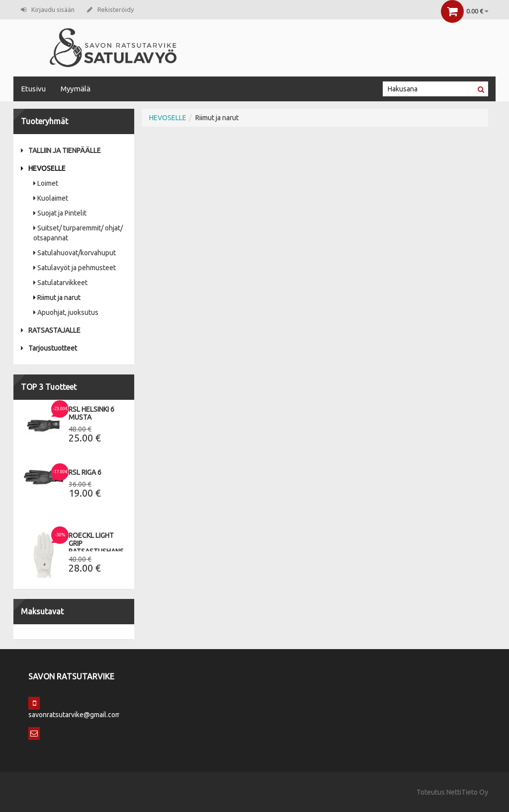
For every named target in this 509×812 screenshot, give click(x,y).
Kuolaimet (51, 198)
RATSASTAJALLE (51, 330)
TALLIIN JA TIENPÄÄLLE (61, 150)
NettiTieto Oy (467, 792)
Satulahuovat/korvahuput (75, 253)
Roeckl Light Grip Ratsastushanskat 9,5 (102, 547)
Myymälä (76, 89)
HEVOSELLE (43, 168)
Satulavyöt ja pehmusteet (75, 268)
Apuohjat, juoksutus (66, 312)
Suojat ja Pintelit (60, 213)
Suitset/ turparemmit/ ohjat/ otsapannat (78, 233)
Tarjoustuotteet (49, 348)
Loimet (46, 183)
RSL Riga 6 (85, 472)
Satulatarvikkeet (60, 283)
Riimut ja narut (57, 297)
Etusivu (33, 89)
